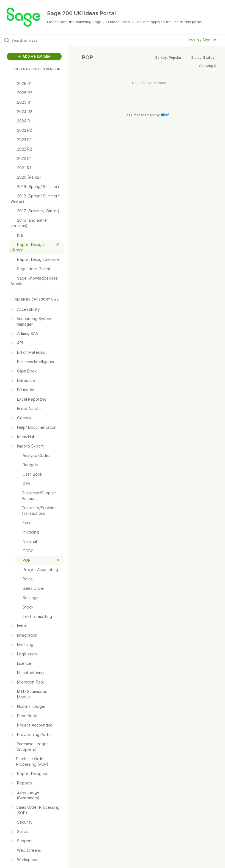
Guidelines (141, 22)
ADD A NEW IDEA (34, 56)
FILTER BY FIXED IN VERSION (35, 69)
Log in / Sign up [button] (202, 40)
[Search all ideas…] (37, 40)
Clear (55, 299)
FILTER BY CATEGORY (29, 299)
